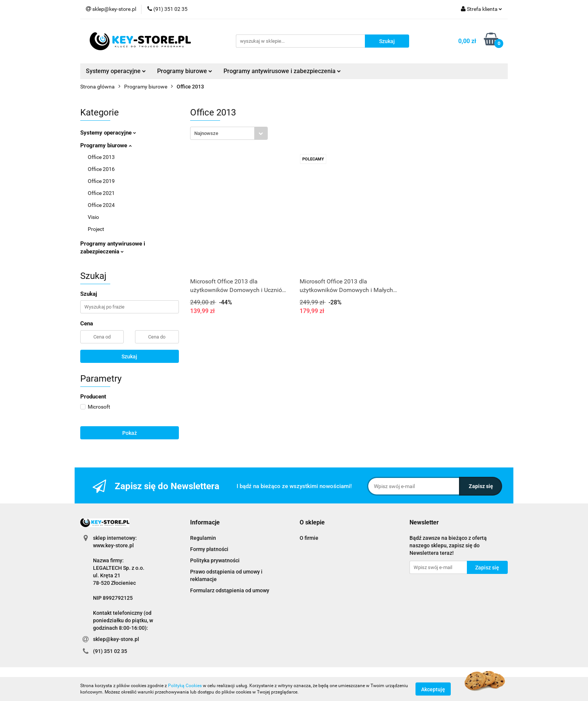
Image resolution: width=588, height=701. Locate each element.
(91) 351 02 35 (110, 651)
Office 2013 (101, 157)
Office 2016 (101, 169)
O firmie (309, 538)
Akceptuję (433, 689)
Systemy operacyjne (116, 71)
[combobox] (229, 133)
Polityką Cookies (185, 686)
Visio (93, 217)
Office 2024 (101, 205)
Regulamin (203, 538)
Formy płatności (209, 549)
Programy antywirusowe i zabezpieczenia (282, 71)
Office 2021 (101, 193)
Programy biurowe (185, 71)
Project (96, 229)
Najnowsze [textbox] (206, 133)
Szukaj (129, 356)
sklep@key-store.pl (116, 639)
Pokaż (130, 433)
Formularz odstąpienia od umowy (230, 590)
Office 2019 (101, 181)
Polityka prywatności (215, 560)
